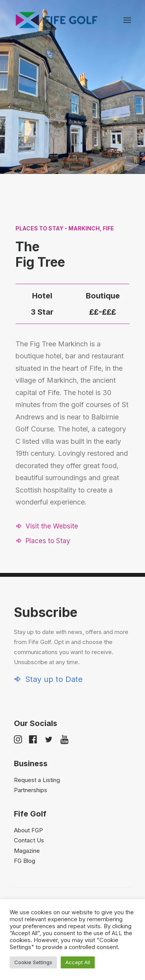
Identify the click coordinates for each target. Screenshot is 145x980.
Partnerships (31, 790)
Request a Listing (37, 780)
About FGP (28, 830)
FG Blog (25, 861)
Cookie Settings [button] (33, 962)
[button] (127, 20)
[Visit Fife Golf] (57, 20)
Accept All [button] (78, 962)
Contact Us (29, 840)
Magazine (27, 851)
